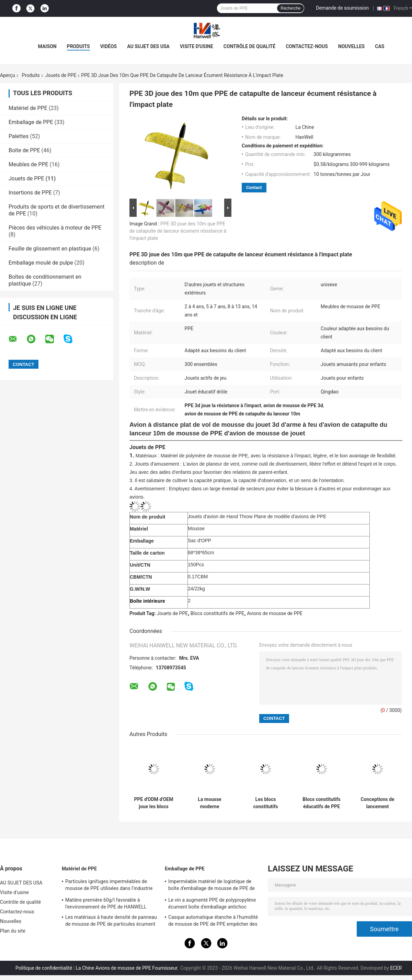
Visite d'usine (197, 46)
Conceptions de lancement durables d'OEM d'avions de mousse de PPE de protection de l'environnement (377, 803)
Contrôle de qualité (249, 46)
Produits (31, 75)
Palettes (19, 136)
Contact (254, 187)
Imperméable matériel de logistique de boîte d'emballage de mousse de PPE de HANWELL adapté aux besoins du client (211, 886)
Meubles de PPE (28, 164)
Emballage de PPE (31, 122)
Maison (47, 46)
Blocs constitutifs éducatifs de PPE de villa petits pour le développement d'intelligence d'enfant (321, 803)
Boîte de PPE (24, 150)
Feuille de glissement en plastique (50, 249)
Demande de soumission (342, 8)
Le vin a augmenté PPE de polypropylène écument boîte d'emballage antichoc (212, 903)
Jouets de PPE (61, 75)
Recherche (290, 8)
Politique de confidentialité (44, 968)
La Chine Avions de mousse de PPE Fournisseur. (128, 968)
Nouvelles (351, 46)
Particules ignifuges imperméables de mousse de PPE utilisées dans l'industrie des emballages (109, 886)
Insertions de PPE (30, 193)
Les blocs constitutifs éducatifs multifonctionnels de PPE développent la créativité (266, 803)
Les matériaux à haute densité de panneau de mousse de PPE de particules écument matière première (111, 922)
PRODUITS (78, 46)
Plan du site (13, 931)
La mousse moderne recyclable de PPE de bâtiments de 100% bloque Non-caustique (210, 803)
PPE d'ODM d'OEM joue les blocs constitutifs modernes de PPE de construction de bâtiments (154, 803)
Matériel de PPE (28, 108)
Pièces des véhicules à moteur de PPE (55, 228)
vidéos (109, 46)
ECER (396, 968)
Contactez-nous (307, 46)
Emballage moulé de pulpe (41, 263)
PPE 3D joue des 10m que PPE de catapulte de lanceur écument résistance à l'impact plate (178, 231)
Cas (380, 46)
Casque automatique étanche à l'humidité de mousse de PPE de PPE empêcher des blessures (213, 922)
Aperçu (8, 75)
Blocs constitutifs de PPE (218, 613)
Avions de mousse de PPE (275, 613)
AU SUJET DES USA (148, 46)
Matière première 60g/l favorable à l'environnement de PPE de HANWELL (106, 903)
